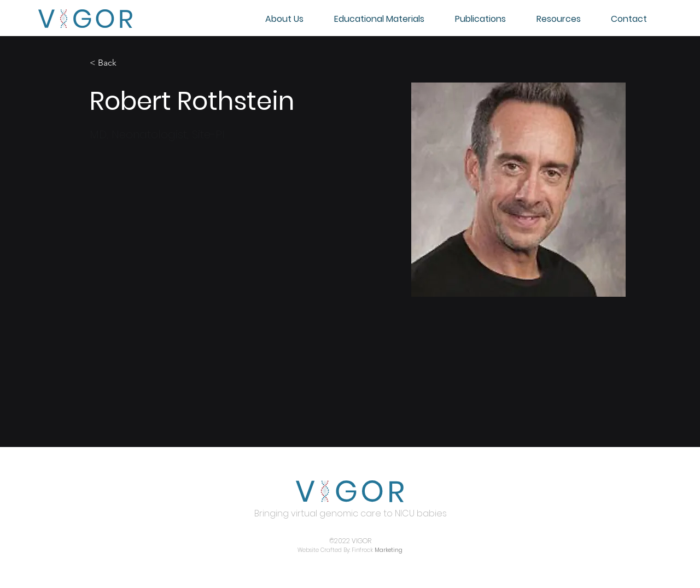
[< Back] (111, 63)
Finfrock (377, 550)
